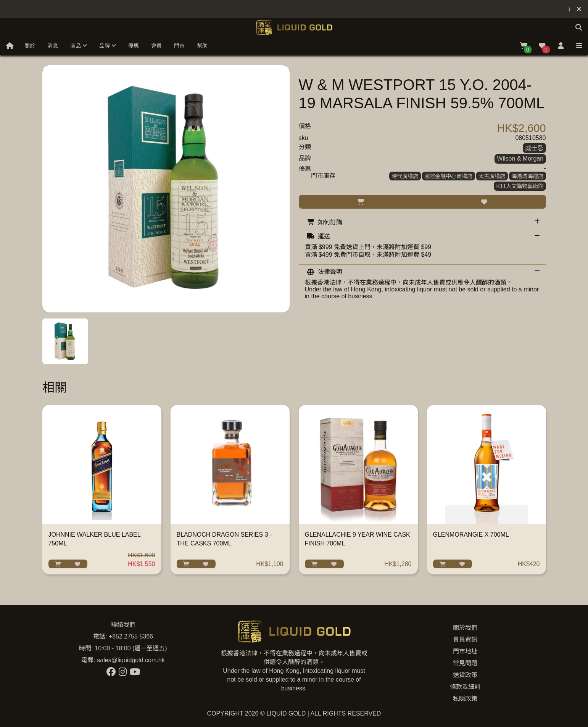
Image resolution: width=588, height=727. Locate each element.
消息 (53, 46)
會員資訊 (465, 639)
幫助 (202, 46)
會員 (156, 46)
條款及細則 (465, 687)
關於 (30, 46)
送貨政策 (465, 675)
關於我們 (465, 628)
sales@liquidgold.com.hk (131, 660)
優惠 (134, 46)
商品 (79, 46)
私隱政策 (465, 699)
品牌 (108, 46)
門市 (179, 46)
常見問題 (465, 663)
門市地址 (465, 651)
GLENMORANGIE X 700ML (471, 535)
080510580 (530, 138)
